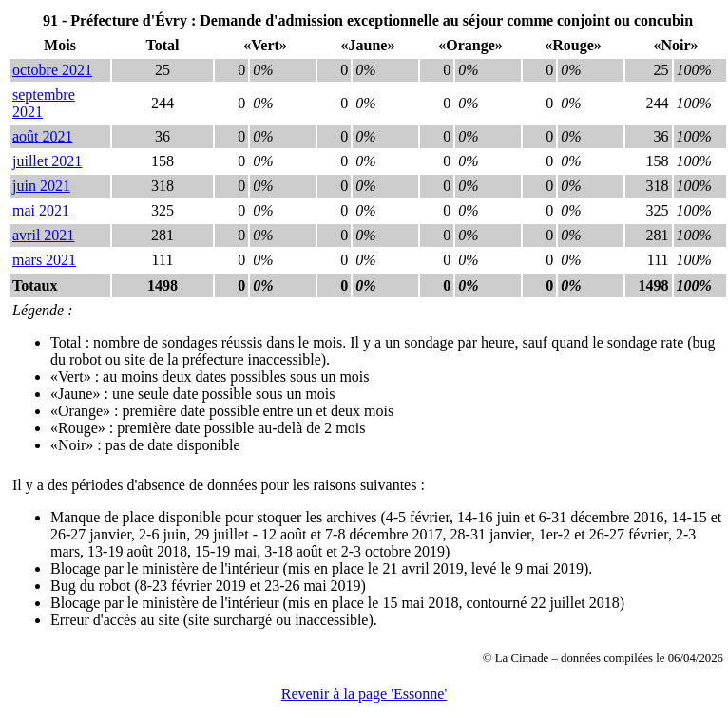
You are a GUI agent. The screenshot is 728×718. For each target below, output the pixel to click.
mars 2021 (44, 260)
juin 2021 (41, 186)
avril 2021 (43, 235)
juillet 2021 (47, 161)
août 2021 (43, 136)
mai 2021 (41, 210)
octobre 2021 (52, 70)
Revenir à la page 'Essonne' (364, 694)
